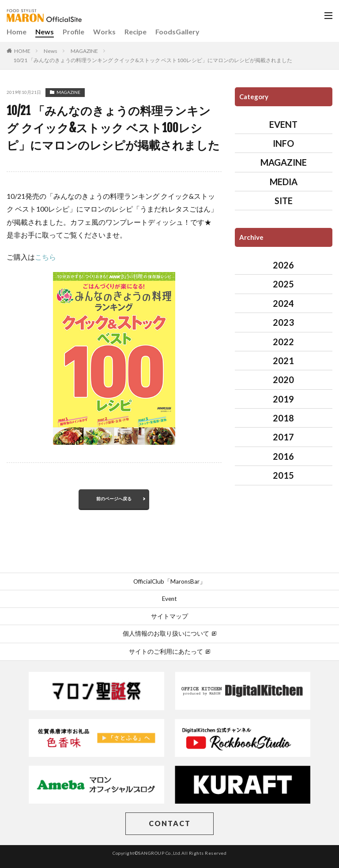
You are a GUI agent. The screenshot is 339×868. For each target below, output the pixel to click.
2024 (283, 303)
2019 (283, 399)
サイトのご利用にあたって (169, 652)
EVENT (283, 124)
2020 (283, 380)
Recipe (136, 32)
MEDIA (284, 182)
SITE (284, 201)
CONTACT (170, 823)
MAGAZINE (84, 51)
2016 (283, 456)
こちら (45, 257)
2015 (283, 475)
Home (17, 32)
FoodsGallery (177, 32)
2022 (283, 342)
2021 (283, 361)
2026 (283, 265)
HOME (22, 51)
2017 (283, 437)
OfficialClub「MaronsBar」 (169, 581)
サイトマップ (169, 616)
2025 (283, 284)
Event (169, 599)
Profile (73, 32)
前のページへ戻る (114, 499)
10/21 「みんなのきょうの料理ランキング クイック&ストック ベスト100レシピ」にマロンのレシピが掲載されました (153, 60)
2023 (283, 322)
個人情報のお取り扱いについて (169, 633)
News (45, 32)
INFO (283, 143)
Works (104, 32)
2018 (283, 418)
